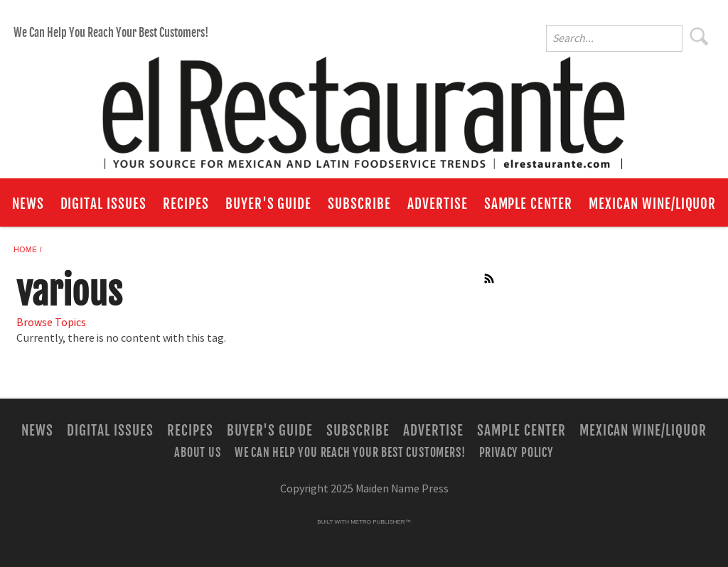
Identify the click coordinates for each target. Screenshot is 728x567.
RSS (490, 279)
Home (25, 250)
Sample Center (528, 204)
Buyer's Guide (268, 204)
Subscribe (359, 204)
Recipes (186, 204)
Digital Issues (103, 204)
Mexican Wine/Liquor (652, 204)
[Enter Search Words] (614, 38)
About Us (197, 452)
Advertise (438, 204)
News (28, 204)
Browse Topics (51, 323)
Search (700, 36)
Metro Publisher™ (380, 522)
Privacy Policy (516, 452)
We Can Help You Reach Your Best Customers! (111, 33)
